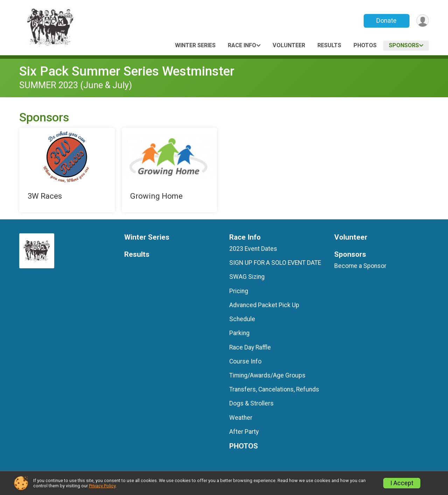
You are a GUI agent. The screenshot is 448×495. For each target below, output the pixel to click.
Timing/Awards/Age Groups (267, 375)
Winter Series (195, 45)
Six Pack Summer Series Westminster (127, 71)
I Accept (402, 483)
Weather (241, 418)
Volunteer (289, 45)
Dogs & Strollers (251, 403)
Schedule (242, 319)
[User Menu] (422, 21)
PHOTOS (365, 45)
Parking (239, 333)
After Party (244, 432)
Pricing (239, 291)
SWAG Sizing (247, 277)
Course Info (245, 361)
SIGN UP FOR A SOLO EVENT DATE (275, 263)
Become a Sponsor (360, 266)
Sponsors (404, 45)
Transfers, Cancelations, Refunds (274, 389)
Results (329, 45)
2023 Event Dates (253, 249)
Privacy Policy (102, 486)
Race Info (242, 45)
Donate (386, 20)
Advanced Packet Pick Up (264, 305)
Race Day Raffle (250, 347)
